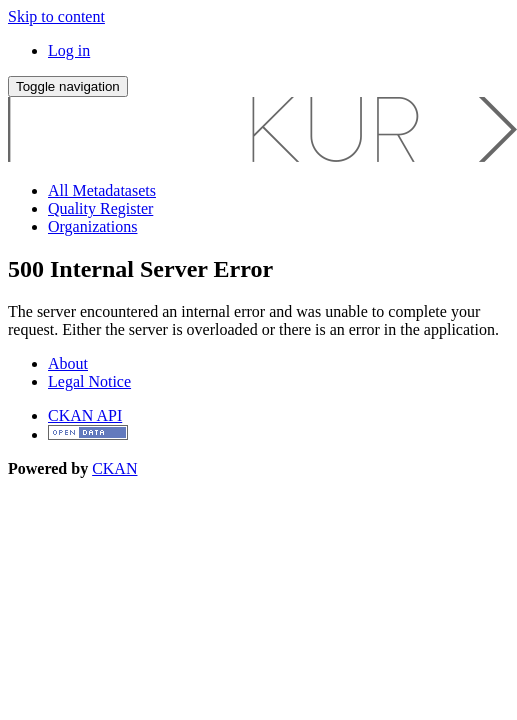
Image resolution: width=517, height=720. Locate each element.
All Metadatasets (102, 190)
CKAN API (85, 415)
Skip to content (56, 16)
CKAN (114, 468)
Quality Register (100, 208)
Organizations (92, 226)
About (68, 363)
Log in (69, 50)
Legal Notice (89, 381)
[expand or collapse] (68, 86)
